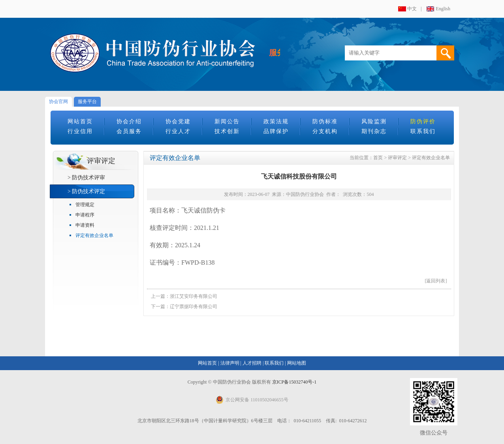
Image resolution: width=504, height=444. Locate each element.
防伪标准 (325, 121)
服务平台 (87, 102)
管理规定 (85, 205)
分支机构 (325, 131)
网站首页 (80, 121)
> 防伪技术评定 (86, 191)
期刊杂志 (374, 131)
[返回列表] (436, 281)
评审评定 (397, 158)
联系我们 (423, 131)
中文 (412, 9)
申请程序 (85, 215)
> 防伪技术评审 (86, 178)
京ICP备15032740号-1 (294, 382)
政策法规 (276, 121)
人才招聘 (252, 363)
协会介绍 (129, 121)
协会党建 (178, 121)
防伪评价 (423, 121)
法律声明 (230, 363)
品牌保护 (276, 131)
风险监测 (374, 121)
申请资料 (85, 225)
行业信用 (80, 131)
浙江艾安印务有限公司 (194, 296)
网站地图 (297, 363)
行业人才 (178, 131)
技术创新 (227, 131)
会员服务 (129, 131)
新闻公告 (227, 121)
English (443, 9)
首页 (378, 158)
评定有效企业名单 (94, 235)
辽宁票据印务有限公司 (194, 307)
